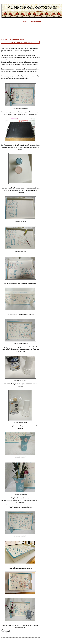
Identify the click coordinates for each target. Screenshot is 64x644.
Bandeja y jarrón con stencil (20, 42)
